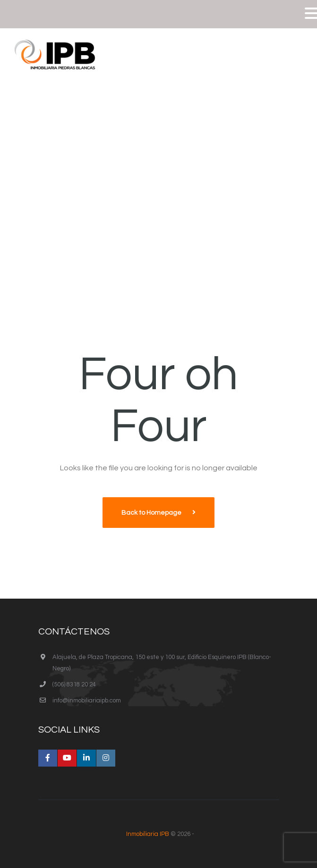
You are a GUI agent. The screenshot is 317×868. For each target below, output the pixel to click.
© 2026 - (159, 834)
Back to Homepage (152, 513)
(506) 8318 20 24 (74, 684)
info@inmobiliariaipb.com (87, 701)
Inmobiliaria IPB (148, 834)
